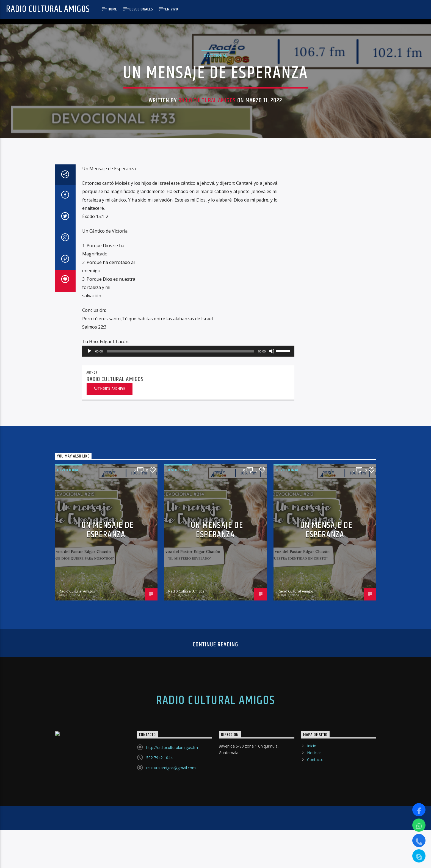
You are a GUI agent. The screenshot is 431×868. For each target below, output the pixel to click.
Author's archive (110, 566)
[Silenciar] (272, 528)
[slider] (180, 528)
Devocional (215, 136)
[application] (188, 528)
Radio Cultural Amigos (48, 9)
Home (112, 9)
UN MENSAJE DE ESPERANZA (108, 707)
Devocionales (141, 9)
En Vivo (172, 9)
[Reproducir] (89, 528)
